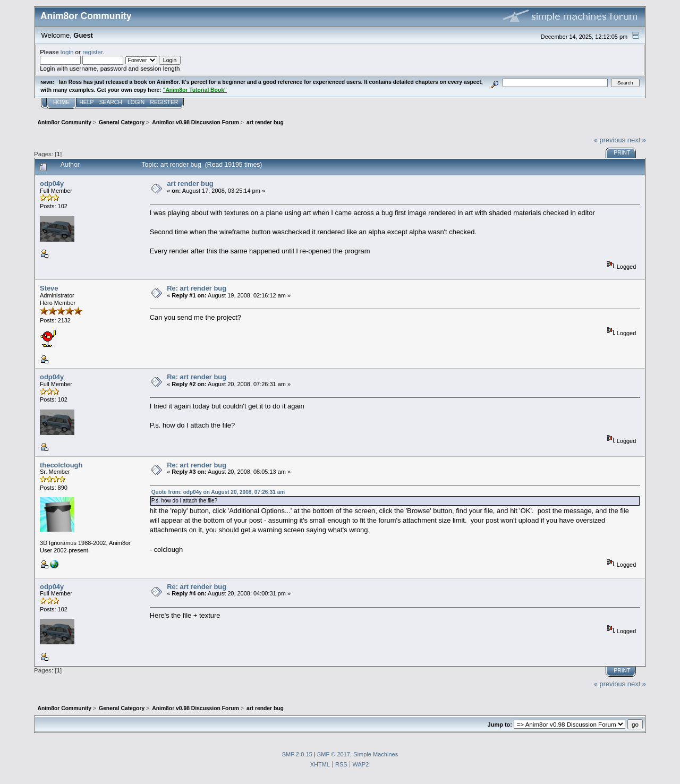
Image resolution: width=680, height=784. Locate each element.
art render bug (190, 184)
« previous (610, 140)
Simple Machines (376, 754)
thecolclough (61, 465)
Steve (49, 288)
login (67, 52)
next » (637, 140)
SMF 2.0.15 (297, 754)
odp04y (52, 184)
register (92, 52)
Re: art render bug (197, 288)
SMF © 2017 (334, 754)
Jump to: (500, 725)
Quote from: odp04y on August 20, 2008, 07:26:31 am (218, 492)
